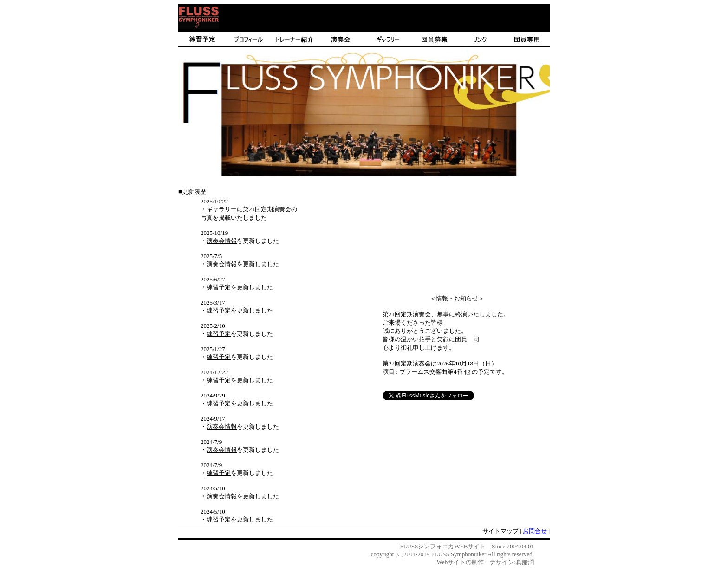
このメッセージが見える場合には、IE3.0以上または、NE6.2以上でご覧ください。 (364, 41)
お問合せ (535, 531)
